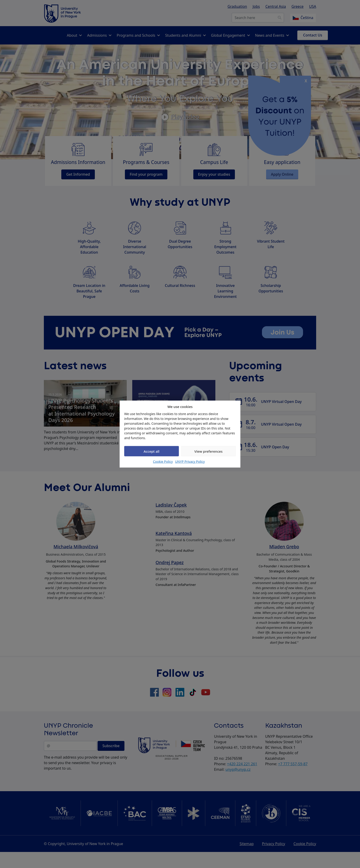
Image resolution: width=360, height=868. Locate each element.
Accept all (152, 451)
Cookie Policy (163, 462)
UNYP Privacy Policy (190, 462)
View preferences (209, 451)
